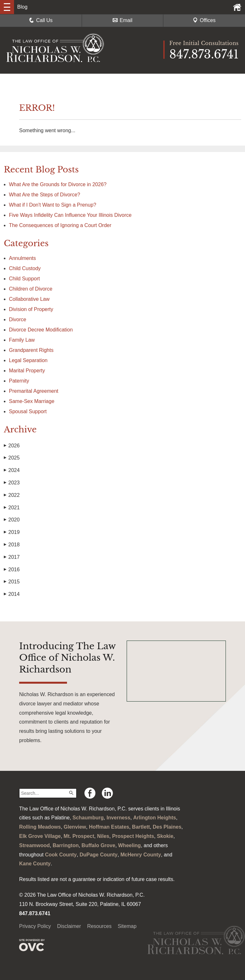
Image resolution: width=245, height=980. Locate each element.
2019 (12, 532)
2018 (12, 545)
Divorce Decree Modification (41, 330)
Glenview (75, 827)
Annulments (22, 258)
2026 (12, 446)
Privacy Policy (35, 926)
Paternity (19, 381)
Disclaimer (69, 926)
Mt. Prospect (79, 836)
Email (122, 20)
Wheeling (129, 845)
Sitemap (127, 926)
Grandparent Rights (31, 350)
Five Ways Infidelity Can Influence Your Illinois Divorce (70, 215)
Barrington (66, 845)
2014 (12, 594)
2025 (12, 458)
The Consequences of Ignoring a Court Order (60, 225)
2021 (12, 508)
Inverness (119, 818)
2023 (12, 483)
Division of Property (31, 309)
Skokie (165, 836)
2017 (12, 557)
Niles (103, 836)
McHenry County (141, 855)
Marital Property (27, 371)
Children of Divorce (31, 289)
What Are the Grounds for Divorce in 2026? (58, 184)
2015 (12, 582)
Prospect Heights (133, 836)
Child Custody (25, 268)
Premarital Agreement (34, 391)
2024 (12, 470)
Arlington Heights (155, 818)
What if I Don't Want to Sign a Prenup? (53, 205)
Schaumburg (88, 818)
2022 (12, 495)
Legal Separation (28, 360)
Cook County (61, 855)
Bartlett (141, 827)
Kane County (35, 864)
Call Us (41, 20)
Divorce (18, 319)
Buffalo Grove (99, 845)
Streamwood (34, 845)
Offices (204, 20)
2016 (12, 570)
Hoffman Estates (109, 827)
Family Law (22, 340)
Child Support (24, 279)
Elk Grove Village (40, 836)
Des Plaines (167, 827)
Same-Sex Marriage (32, 401)
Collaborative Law (29, 299)
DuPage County (98, 855)
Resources (99, 926)
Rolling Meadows (40, 827)
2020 (12, 520)
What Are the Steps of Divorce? (45, 195)
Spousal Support (28, 411)
